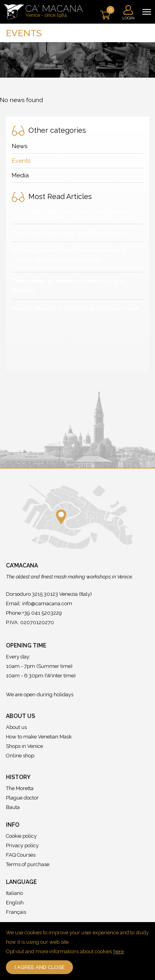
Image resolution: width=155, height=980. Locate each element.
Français (16, 912)
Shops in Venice (24, 746)
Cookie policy (21, 836)
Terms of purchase (28, 864)
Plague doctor (22, 798)
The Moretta (20, 788)
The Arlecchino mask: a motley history (68, 233)
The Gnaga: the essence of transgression (73, 212)
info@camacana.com (47, 603)
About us (16, 727)
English (15, 903)
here (119, 951)
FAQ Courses (21, 855)
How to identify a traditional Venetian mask (75, 308)
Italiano (14, 893)
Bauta (13, 807)
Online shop (20, 756)
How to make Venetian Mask (39, 737)
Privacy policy (22, 845)
